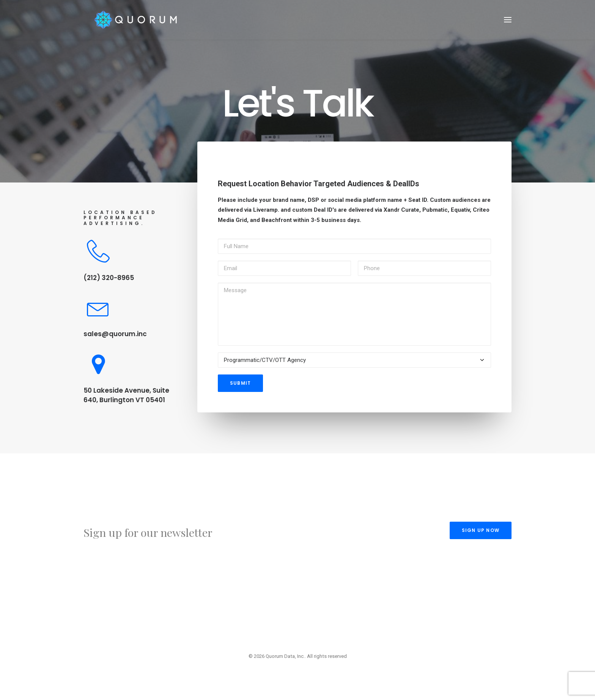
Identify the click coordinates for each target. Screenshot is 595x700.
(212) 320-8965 (109, 278)
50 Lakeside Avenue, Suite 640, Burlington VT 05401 (126, 395)
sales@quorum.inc (115, 334)
